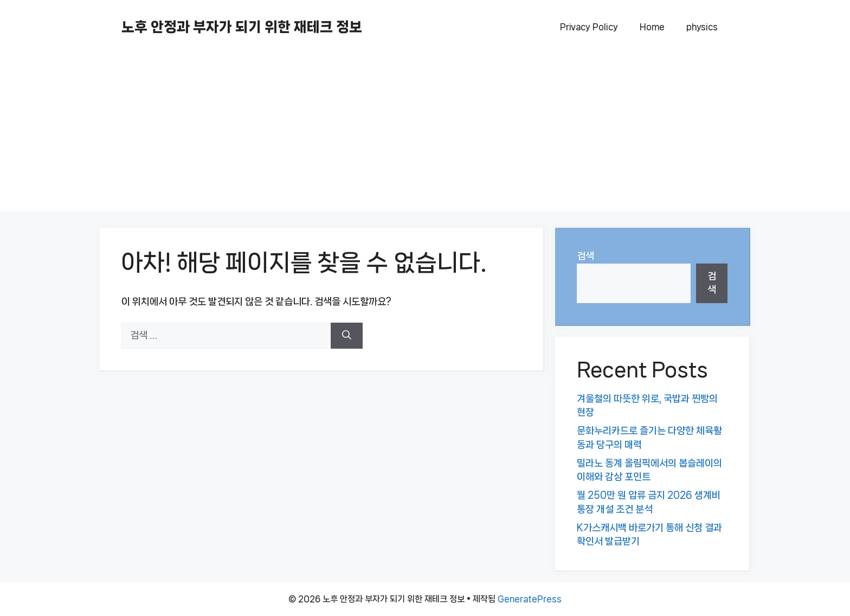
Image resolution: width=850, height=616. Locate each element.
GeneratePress (530, 599)
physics (702, 27)
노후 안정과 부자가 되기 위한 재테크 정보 (242, 27)
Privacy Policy (589, 27)
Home (652, 27)
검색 (585, 256)
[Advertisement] (425, 136)
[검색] (347, 336)
